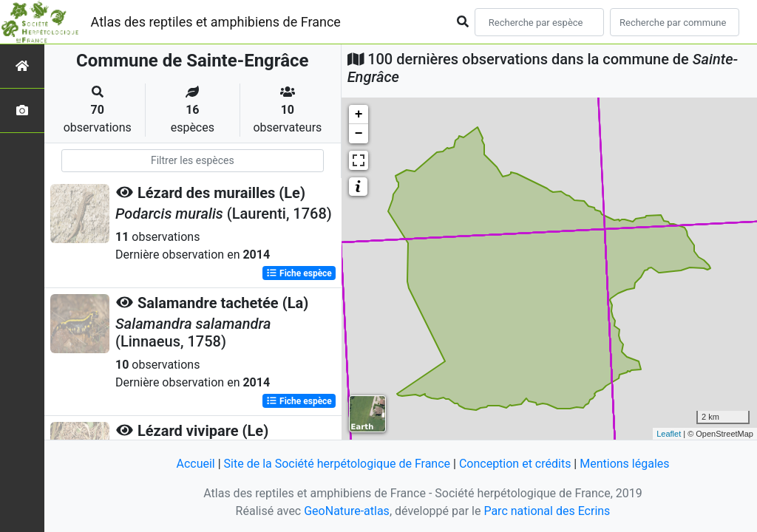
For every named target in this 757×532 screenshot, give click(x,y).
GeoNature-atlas (347, 511)
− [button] (359, 134)
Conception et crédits (515, 464)
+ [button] (359, 115)
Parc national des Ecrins (547, 511)
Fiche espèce (299, 273)
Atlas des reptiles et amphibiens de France (216, 22)
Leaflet (669, 434)
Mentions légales (624, 464)
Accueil (195, 464)
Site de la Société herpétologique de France (337, 464)
